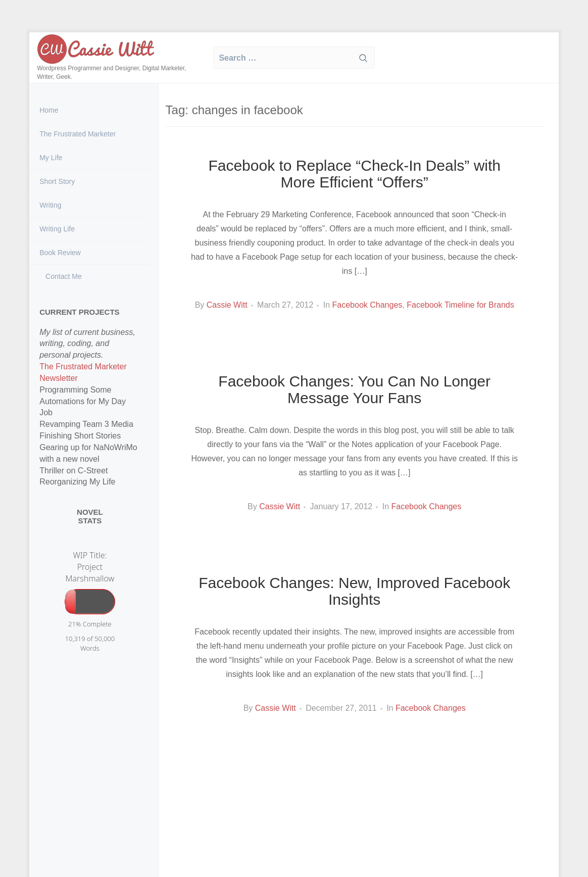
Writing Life (57, 229)
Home (49, 110)
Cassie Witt (227, 305)
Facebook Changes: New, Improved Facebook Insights (354, 591)
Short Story (57, 181)
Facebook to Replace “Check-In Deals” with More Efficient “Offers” (354, 174)
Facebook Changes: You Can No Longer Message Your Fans (354, 389)
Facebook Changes (367, 305)
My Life (51, 158)
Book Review (60, 253)
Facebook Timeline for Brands (460, 305)
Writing (50, 205)
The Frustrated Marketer (78, 134)
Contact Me (62, 276)
